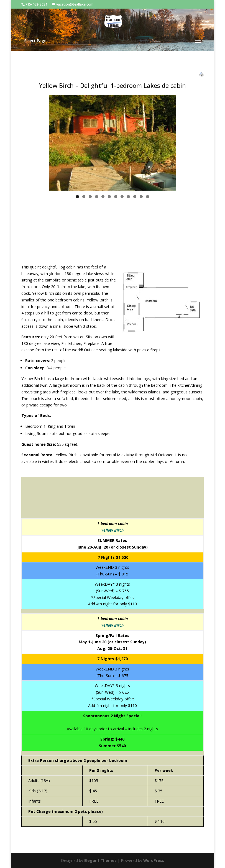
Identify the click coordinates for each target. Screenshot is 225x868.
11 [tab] (141, 197)
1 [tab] (77, 197)
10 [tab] (135, 197)
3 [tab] (90, 197)
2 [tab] (84, 197)
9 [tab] (128, 197)
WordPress (154, 860)
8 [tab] (122, 197)
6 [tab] (109, 197)
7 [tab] (116, 197)
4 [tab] (97, 197)
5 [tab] (103, 197)
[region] (113, 143)
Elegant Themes (100, 860)
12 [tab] (148, 197)
